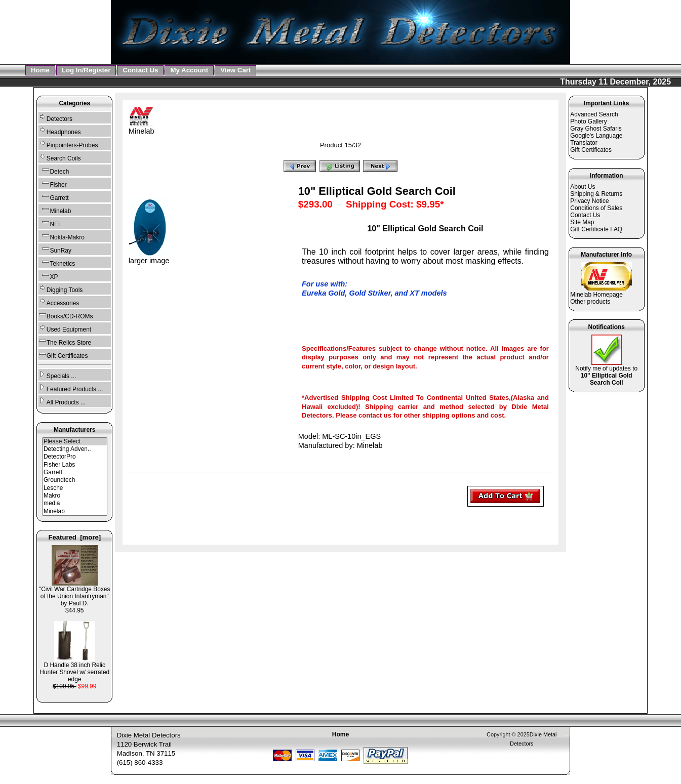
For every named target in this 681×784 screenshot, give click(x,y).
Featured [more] (74, 537)
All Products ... (62, 401)
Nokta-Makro (62, 236)
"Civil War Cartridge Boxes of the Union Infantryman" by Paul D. (74, 593)
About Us (583, 187)
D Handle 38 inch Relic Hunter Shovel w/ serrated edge (74, 669)
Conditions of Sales (596, 208)
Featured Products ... (71, 388)
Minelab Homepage (596, 295)
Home (40, 70)
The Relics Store (65, 341)
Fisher (53, 183)
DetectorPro (75, 457)
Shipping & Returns (596, 194)
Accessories (59, 302)
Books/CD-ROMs (66, 315)
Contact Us (140, 70)
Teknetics (57, 262)
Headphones (60, 131)
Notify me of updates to (606, 373)
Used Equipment (65, 328)
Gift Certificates (63, 355)
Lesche (75, 488)
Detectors (55, 118)
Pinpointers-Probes (68, 144)
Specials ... (57, 375)
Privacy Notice (589, 201)
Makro (75, 496)
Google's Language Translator (596, 139)
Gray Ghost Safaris (596, 129)
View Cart (235, 70)
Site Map (582, 222)
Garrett (54, 197)
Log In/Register (86, 70)
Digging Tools (61, 289)
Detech (54, 170)
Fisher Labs (75, 465)
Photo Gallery (588, 121)
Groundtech (75, 480)
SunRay (55, 249)
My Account (189, 70)
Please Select (75, 442)
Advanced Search (594, 114)
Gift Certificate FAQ (596, 229)
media (75, 503)
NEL (50, 223)
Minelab (75, 511)
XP (48, 276)
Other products (590, 302)
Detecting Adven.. (75, 449)
